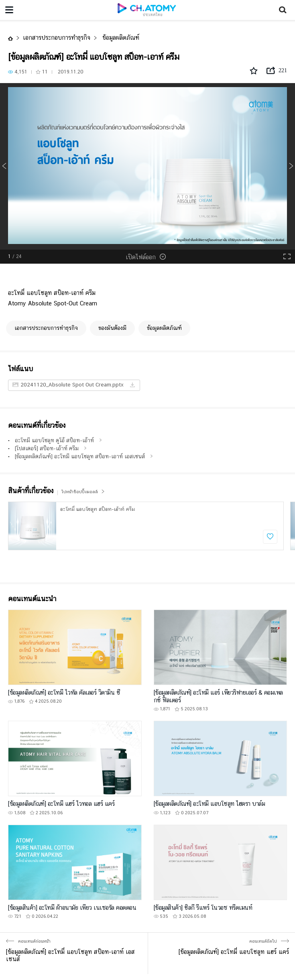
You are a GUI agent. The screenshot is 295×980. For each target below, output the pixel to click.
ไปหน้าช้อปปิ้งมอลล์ (83, 492)
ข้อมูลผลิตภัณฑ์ (120, 38)
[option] (147, 166)
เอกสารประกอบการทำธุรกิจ (57, 38)
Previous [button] (4, 166)
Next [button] (291, 166)
